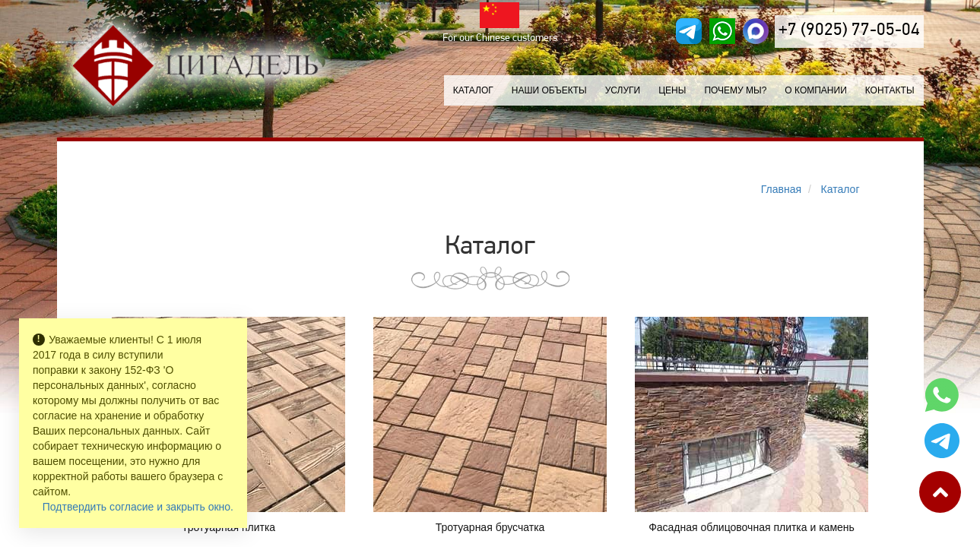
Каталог (473, 90)
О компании (815, 90)
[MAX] (756, 31)
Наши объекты (549, 90)
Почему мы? (735, 90)
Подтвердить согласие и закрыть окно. (138, 507)
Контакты (890, 90)
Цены (672, 90)
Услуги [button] (623, 90)
